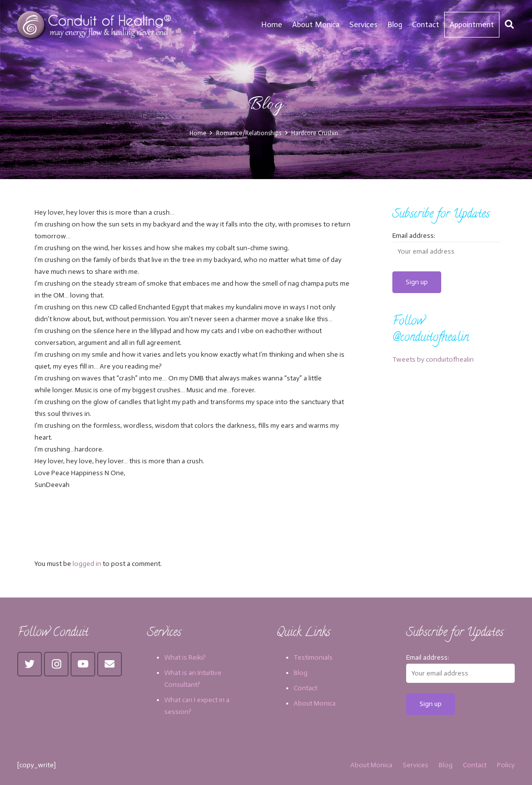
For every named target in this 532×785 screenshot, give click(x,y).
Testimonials (313, 657)
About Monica (315, 703)
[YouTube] (83, 664)
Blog (301, 673)
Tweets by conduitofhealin (433, 359)
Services (416, 765)
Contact (305, 688)
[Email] (110, 664)
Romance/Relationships (249, 133)
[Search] (509, 24)
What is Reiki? (185, 657)
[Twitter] (30, 664)
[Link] (95, 25)
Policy (506, 765)
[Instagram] (56, 664)
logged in (87, 564)
